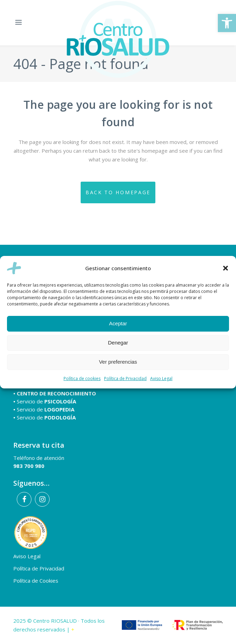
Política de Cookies (36, 581)
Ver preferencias (118, 362)
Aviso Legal (161, 378)
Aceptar (118, 323)
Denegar (118, 343)
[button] (227, 23)
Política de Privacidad (125, 378)
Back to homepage (118, 192)
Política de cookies (82, 378)
